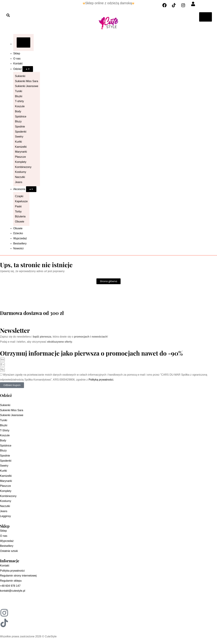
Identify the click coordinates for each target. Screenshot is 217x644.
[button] (8, 15)
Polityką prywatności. (101, 380)
